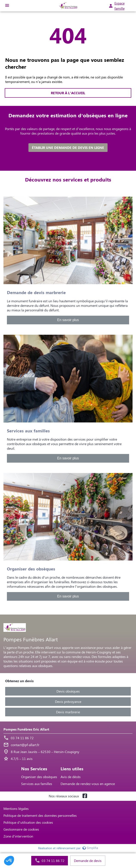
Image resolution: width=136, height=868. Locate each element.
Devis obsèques (68, 691)
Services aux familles (37, 784)
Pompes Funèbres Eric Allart (26, 729)
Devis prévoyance (68, 702)
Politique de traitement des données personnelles (40, 815)
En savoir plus (68, 320)
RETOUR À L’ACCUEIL (68, 93)
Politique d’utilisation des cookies (28, 822)
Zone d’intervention (18, 836)
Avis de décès (71, 777)
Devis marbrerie (68, 712)
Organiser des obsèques (39, 777)
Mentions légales (16, 808)
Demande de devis (88, 861)
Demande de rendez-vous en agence (88, 784)
